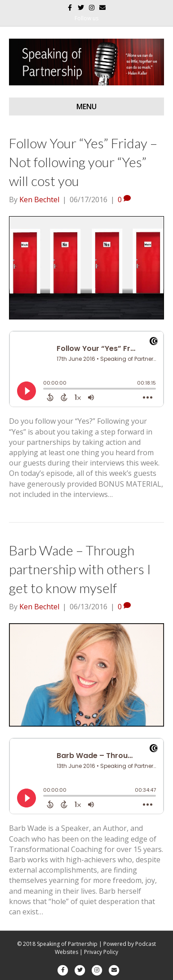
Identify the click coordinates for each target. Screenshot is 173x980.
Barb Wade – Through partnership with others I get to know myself (80, 569)
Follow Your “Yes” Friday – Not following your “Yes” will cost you (83, 162)
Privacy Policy (101, 952)
